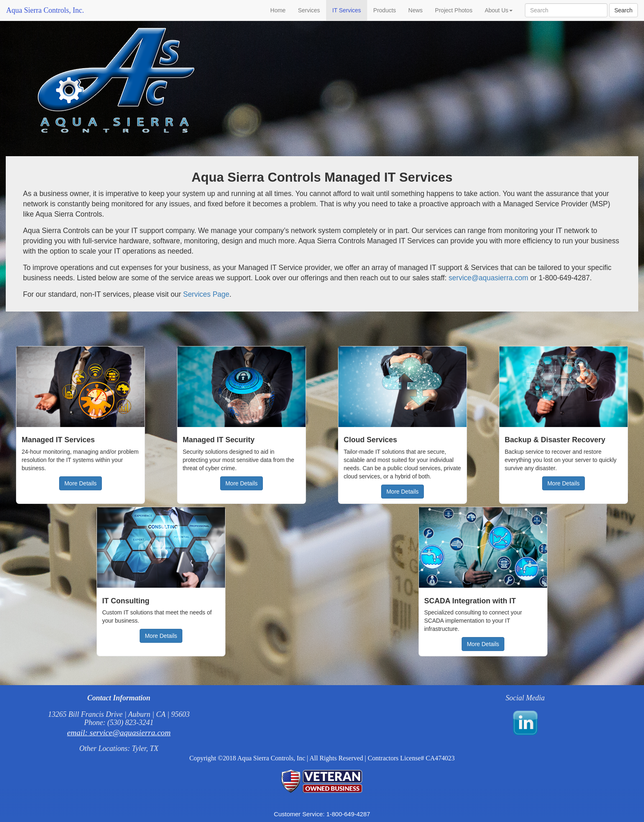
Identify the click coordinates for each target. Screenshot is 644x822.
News (415, 10)
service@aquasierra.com (488, 278)
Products (385, 10)
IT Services (347, 10)
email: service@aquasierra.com (119, 733)
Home (278, 10)
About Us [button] (499, 10)
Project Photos (454, 10)
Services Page (206, 294)
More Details (81, 483)
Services (309, 10)
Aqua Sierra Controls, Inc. (45, 10)
